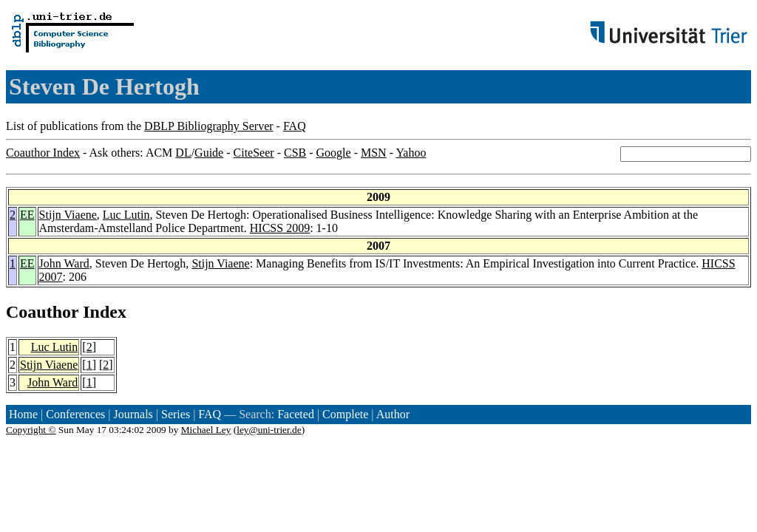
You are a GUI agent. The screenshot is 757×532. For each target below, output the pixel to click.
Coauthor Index (43, 153)
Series (176, 414)
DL (183, 153)
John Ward (64, 263)
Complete (345, 414)
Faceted (296, 414)
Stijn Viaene (68, 215)
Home (23, 414)
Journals (133, 414)
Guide (209, 153)
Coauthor (42, 312)
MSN (374, 153)
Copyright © (31, 430)
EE (27, 215)
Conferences (75, 414)
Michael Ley (206, 430)
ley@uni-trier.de (269, 430)
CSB (295, 153)
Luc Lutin (126, 215)
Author (393, 414)
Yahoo (411, 153)
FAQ (295, 126)
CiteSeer (254, 153)
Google (334, 153)
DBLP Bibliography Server (209, 126)
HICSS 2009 (280, 228)
